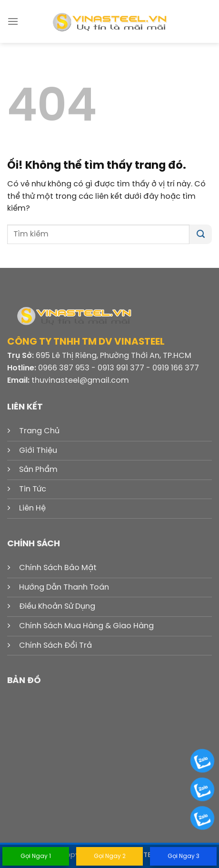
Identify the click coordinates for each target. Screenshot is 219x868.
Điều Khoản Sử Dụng (57, 607)
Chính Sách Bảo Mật (58, 568)
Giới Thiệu (38, 451)
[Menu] (13, 21)
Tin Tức (33, 489)
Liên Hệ (32, 508)
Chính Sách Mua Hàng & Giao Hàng (86, 626)
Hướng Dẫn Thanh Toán (64, 587)
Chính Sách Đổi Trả (55, 646)
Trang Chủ (39, 431)
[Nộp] (201, 235)
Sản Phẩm (38, 470)
